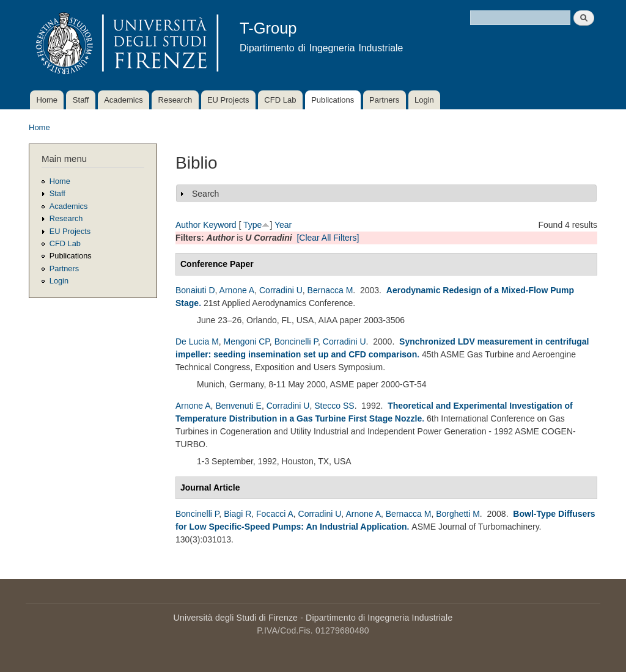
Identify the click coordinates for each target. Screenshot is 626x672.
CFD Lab (280, 100)
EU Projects (228, 100)
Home (47, 100)
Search (205, 194)
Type (252, 225)
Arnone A (237, 290)
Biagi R (238, 514)
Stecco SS (334, 406)
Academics (123, 100)
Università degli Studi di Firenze (236, 618)
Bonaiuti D (195, 290)
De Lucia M (197, 341)
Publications (333, 100)
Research (175, 100)
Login (424, 100)
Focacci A (275, 514)
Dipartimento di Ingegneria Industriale (379, 618)
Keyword (219, 225)
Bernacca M (330, 290)
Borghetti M (458, 514)
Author (188, 225)
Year (283, 225)
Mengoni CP (247, 341)
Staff (81, 100)
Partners (384, 100)
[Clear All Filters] (328, 238)
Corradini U (281, 290)
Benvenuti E (238, 406)
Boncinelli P (296, 341)
